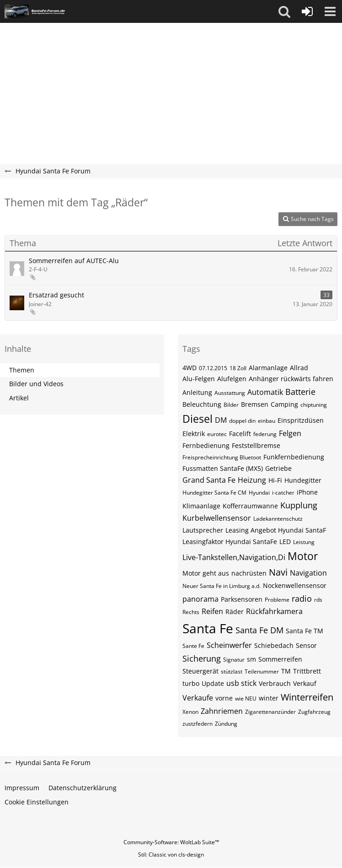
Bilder (231, 405)
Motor (303, 556)
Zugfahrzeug (314, 712)
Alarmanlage (268, 368)
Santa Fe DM (259, 630)
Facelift (240, 434)
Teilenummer (262, 671)
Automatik (265, 392)
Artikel (19, 398)
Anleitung (197, 392)
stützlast (232, 671)
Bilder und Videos (36, 384)
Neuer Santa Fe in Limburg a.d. (222, 586)
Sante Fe (193, 646)
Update (213, 683)
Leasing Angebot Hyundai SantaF (276, 530)
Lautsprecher (203, 530)
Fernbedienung (206, 445)
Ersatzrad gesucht (56, 295)
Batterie (300, 392)
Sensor (306, 645)
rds (318, 600)
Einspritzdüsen (301, 420)
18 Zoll (238, 368)
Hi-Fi (275, 480)
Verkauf (305, 683)
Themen (22, 370)
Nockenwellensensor (295, 585)
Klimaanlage (201, 506)
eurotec (217, 434)
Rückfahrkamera (274, 611)
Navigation (308, 573)
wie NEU (246, 698)
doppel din (242, 421)
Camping (284, 404)
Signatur (234, 660)
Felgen (290, 433)
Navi (278, 572)
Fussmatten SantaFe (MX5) (223, 468)
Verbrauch (275, 683)
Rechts (191, 612)
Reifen (212, 611)
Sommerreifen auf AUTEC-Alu (74, 261)
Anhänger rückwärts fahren (291, 379)
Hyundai (259, 493)
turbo (191, 683)
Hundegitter (303, 480)
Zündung (226, 724)
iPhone (307, 492)
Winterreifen (307, 697)
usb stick (241, 683)
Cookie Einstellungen (37, 802)
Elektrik (194, 434)
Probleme (277, 600)
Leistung (304, 542)
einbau (267, 421)
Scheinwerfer (229, 645)
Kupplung (299, 505)
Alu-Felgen (199, 379)
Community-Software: (171, 842)
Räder (235, 612)
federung (265, 434)
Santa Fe (208, 628)
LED (285, 542)
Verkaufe (198, 698)
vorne (224, 698)
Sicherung (202, 658)
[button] (284, 11)
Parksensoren (242, 599)
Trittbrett (307, 671)
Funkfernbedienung (294, 457)
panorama (200, 599)
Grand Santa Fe (209, 480)
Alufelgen (232, 379)
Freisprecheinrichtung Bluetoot (222, 457)
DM (221, 420)
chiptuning (314, 405)
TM (286, 671)
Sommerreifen (280, 659)
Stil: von (171, 855)
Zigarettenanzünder (270, 712)
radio (302, 598)
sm (251, 659)
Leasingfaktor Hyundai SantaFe (230, 542)
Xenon (190, 712)
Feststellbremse (256, 445)
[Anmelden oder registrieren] (307, 11)
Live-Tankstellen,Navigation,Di (234, 557)
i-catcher (283, 493)
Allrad (299, 368)
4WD (190, 368)
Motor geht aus (206, 573)
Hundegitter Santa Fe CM (214, 493)
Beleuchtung (202, 404)
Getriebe (278, 468)
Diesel (198, 419)
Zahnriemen (222, 711)
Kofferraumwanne (250, 506)
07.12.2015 (213, 368)
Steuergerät (200, 671)
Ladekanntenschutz (278, 519)
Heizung (252, 480)
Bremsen (255, 404)
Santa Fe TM (305, 631)
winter (269, 698)
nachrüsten (249, 573)
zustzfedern (198, 724)
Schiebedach (274, 645)
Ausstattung (230, 393)
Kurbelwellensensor (217, 518)
